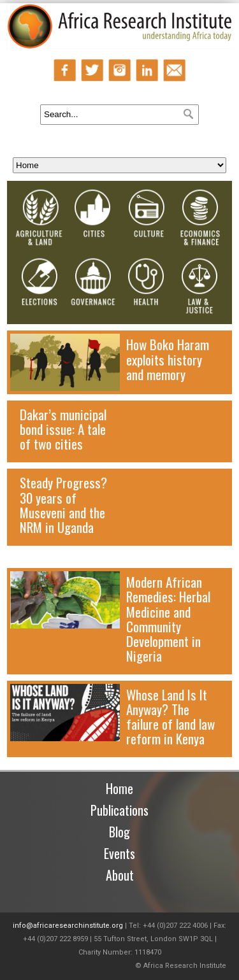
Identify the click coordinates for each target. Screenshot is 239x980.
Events (119, 853)
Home (119, 788)
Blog (119, 832)
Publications (119, 810)
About (120, 875)
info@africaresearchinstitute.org (68, 926)
